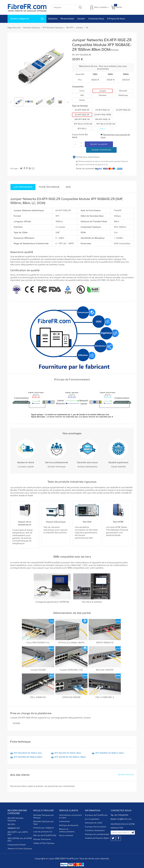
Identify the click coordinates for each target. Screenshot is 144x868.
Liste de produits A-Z (43, 832)
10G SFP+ (11, 824)
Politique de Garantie (69, 825)
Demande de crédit (94, 823)
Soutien (81, 19)
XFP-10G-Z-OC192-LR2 (106, 124)
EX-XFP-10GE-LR (103, 110)
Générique (123, 95)
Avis (68, 187)
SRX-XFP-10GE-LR (102, 119)
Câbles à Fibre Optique (44, 843)
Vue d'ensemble (23, 187)
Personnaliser (67, 19)
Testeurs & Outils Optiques (20, 849)
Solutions (53, 19)
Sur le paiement (92, 819)
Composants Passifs (17, 845)
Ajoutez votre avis (126, 775)
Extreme (103, 95)
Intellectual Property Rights (97, 838)
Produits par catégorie (44, 828)
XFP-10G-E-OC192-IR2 (83, 124)
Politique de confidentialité (97, 834)
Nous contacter (66, 835)
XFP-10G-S (82, 129)
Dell (82, 95)
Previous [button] (11, 102)
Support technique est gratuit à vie (93, 165)
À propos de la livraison (96, 827)
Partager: (14, 169)
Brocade (123, 91)
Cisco (82, 91)
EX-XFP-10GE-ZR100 (103, 115)
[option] (19, 102)
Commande (64, 822)
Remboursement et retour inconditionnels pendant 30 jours (103, 161)
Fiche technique (49, 187)
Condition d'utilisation (95, 831)
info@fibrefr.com (124, 819)
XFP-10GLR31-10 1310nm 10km (68, 753)
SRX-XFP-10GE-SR (82, 119)
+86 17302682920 (121, 815)
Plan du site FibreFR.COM (45, 835)
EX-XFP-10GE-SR (82, 110)
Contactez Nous (96, 19)
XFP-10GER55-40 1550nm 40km (110, 753)
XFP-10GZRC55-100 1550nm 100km (70, 757)
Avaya (82, 100)
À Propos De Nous (116, 19)
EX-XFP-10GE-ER (123, 110)
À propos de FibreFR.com (96, 815)
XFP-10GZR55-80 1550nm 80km (28, 757)
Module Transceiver (42, 839)
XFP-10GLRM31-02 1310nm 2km (28, 753)
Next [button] (67, 102)
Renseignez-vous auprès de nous (115, 136)
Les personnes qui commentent (59, 786)
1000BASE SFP (14, 828)
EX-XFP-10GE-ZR (82, 115)
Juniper (102, 91)
